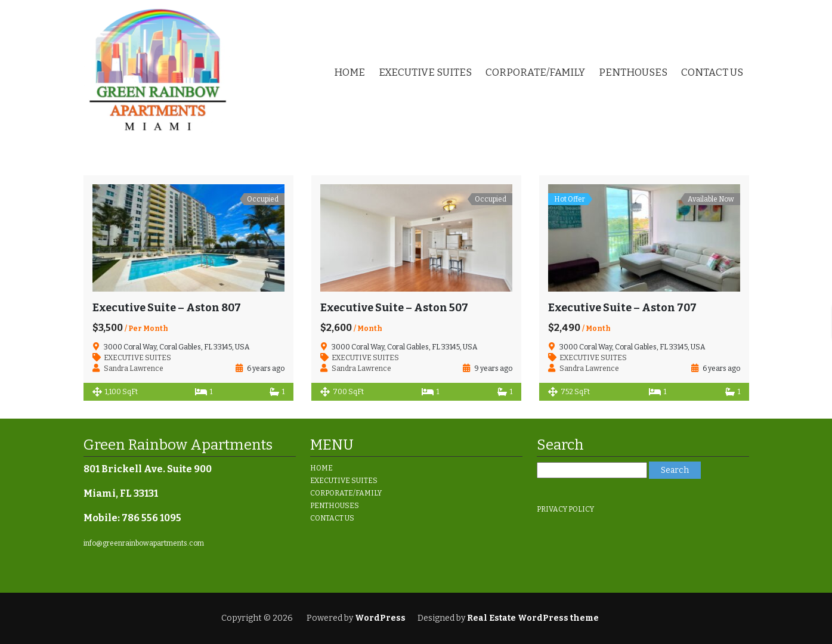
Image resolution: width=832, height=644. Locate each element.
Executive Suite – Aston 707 (622, 308)
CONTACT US (712, 72)
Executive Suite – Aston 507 (394, 308)
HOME (349, 72)
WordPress (380, 618)
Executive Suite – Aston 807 (167, 308)
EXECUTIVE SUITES (425, 72)
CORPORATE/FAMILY (535, 72)
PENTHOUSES (633, 72)
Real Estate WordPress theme (532, 618)
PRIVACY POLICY (565, 509)
